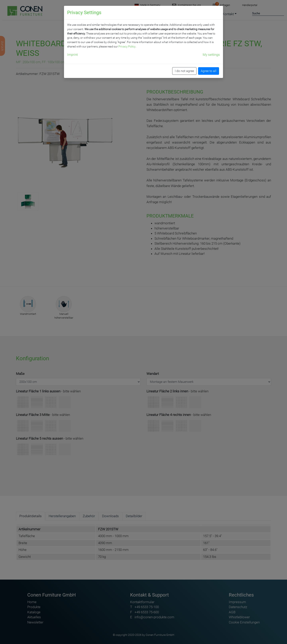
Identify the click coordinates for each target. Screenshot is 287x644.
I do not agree (184, 71)
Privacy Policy (127, 46)
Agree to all (209, 71)
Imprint (72, 55)
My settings (211, 55)
